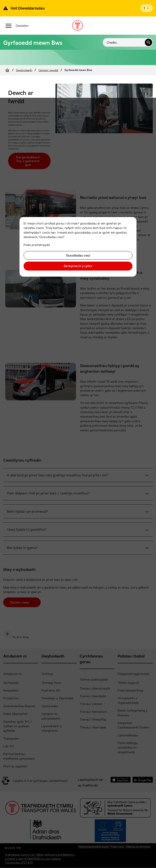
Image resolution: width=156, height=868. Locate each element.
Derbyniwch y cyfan (78, 266)
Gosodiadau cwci (78, 255)
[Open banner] (147, 8)
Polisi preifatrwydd (37, 245)
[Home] (7, 70)
